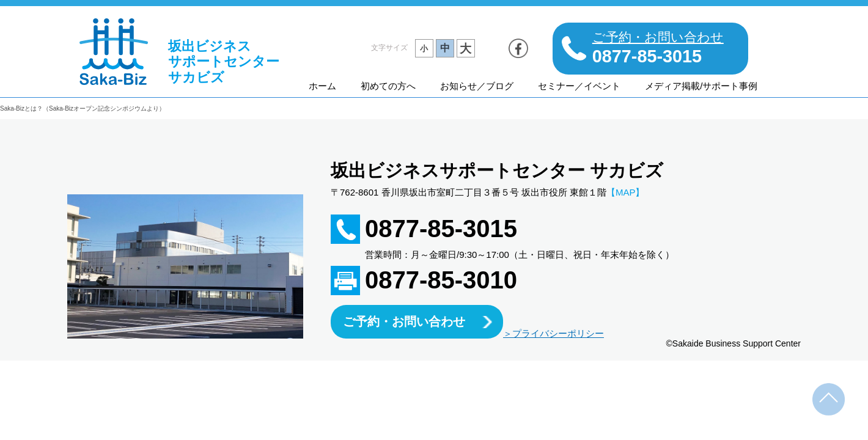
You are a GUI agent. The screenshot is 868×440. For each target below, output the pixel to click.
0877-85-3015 (441, 229)
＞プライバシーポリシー (554, 333)
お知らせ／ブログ (477, 86)
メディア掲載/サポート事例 (701, 86)
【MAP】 (626, 192)
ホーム (322, 86)
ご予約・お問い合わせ (404, 321)
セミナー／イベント (579, 86)
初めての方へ (388, 86)
